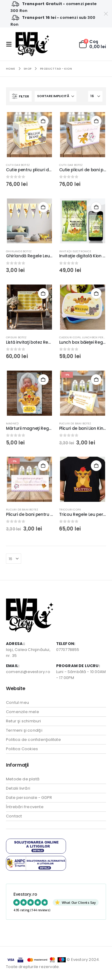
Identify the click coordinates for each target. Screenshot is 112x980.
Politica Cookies (22, 749)
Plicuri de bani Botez (75, 423)
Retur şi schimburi (24, 721)
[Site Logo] (32, 44)
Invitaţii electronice (75, 251)
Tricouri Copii (70, 509)
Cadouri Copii (70, 337)
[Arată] (95, 96)
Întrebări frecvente (25, 807)
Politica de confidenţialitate (33, 740)
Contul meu (17, 702)
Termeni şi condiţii (24, 730)
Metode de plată (23, 779)
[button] (11, 44)
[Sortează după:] (56, 96)
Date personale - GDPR (29, 798)
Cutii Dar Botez (18, 165)
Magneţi (12, 423)
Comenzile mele (23, 712)
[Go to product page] (29, 135)
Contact (14, 816)
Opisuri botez (16, 337)
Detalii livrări (18, 788)
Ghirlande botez (19, 251)
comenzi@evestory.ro (28, 672)
